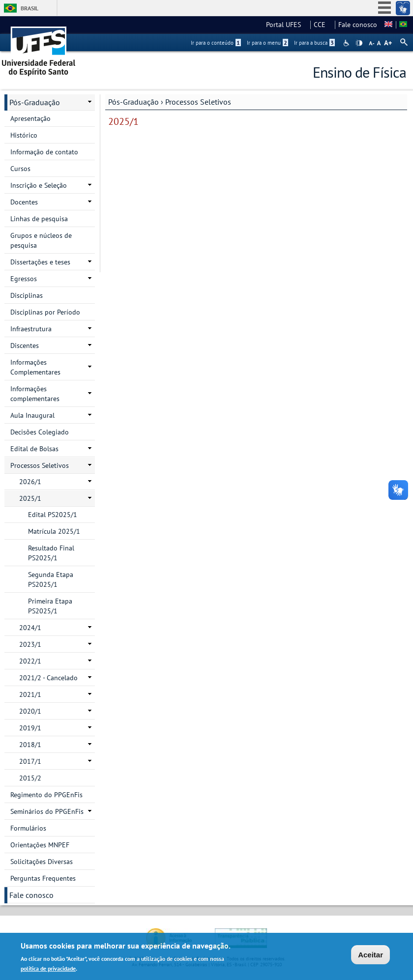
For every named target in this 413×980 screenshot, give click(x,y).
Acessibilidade (347, 43)
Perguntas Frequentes (43, 878)
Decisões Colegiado (40, 432)
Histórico (24, 135)
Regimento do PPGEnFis (46, 795)
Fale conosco (358, 25)
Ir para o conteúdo (216, 43)
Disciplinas (27, 295)
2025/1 (30, 498)
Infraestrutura (31, 329)
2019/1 (30, 728)
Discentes (25, 346)
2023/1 (30, 644)
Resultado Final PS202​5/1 (51, 553)
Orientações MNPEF (40, 845)
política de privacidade (48, 970)
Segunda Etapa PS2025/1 (51, 579)
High (359, 43)
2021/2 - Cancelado (48, 678)
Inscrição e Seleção (39, 185)
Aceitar (370, 956)
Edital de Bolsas (34, 449)
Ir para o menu (267, 43)
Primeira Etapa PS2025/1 (50, 606)
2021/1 (30, 694)
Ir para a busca (314, 43)
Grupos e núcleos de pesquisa (41, 240)
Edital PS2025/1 (53, 515)
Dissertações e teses (40, 262)
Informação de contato (44, 152)
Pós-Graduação (133, 102)
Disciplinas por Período (45, 312)
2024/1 (30, 628)
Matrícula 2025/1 (54, 531)
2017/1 (30, 761)
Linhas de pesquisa (39, 219)
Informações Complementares (35, 367)
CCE (323, 25)
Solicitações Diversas (42, 862)
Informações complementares (35, 394)
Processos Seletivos (198, 102)
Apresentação (30, 118)
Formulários (28, 828)
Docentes (24, 202)
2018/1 (30, 745)
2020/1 (30, 711)
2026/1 (30, 482)
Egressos (24, 279)
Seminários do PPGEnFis (47, 811)
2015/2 (30, 778)
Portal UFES (286, 25)
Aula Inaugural (32, 415)
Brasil (29, 8)
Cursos (20, 169)
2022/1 (30, 661)
